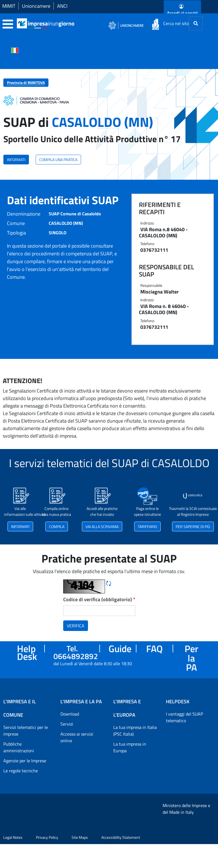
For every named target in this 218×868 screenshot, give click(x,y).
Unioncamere (36, 6)
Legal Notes (13, 861)
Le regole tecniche (21, 771)
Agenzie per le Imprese (25, 761)
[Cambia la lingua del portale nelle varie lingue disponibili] (15, 50)
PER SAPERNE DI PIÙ (193, 527)
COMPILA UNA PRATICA (58, 160)
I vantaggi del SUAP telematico (184, 717)
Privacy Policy (47, 861)
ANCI (62, 6)
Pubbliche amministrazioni (19, 747)
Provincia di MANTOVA (26, 82)
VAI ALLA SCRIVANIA (102, 527)
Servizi (67, 724)
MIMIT (9, 6)
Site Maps (80, 861)
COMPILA (57, 527)
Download (70, 714)
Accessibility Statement (121, 861)
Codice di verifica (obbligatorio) (99, 599)
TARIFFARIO (147, 527)
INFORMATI (16, 160)
